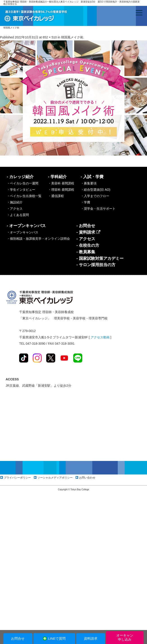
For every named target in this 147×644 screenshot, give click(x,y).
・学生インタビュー (21, 190)
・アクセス (15, 209)
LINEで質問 (54, 638)
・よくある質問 (18, 215)
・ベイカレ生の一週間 (23, 183)
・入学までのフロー (95, 196)
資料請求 (91, 638)
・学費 (85, 202)
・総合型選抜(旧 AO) (95, 190)
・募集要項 (89, 183)
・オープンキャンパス (23, 232)
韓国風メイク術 (72, 37)
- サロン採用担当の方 (96, 265)
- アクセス (86, 239)
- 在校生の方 (88, 245)
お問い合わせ (87, 478)
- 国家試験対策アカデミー (100, 258)
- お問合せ (86, 226)
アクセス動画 (100, 337)
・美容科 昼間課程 (61, 183)
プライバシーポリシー (17, 478)
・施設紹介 (15, 202)
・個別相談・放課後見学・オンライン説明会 (38, 239)
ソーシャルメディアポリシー (55, 478)
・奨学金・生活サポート (98, 209)
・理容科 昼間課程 (61, 190)
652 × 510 (50, 37)
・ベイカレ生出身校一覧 (24, 196)
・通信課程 (56, 196)
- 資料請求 (88, 232)
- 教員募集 (86, 252)
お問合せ (18, 638)
